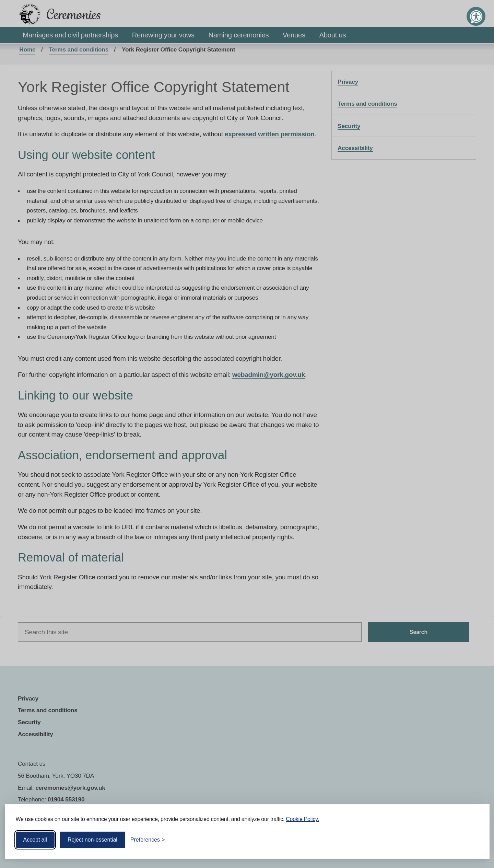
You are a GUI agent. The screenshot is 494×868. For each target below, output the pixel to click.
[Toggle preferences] (148, 840)
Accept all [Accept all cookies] (35, 840)
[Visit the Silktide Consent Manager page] (474, 840)
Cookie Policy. (302, 819)
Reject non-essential (92, 840)
